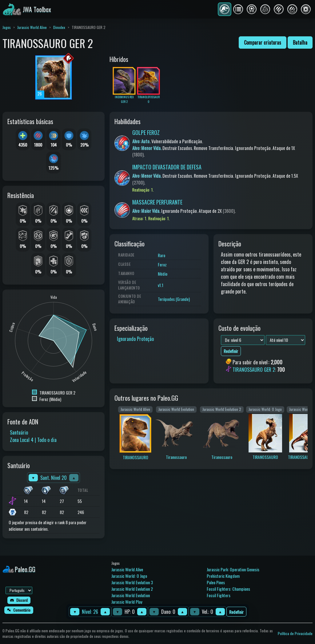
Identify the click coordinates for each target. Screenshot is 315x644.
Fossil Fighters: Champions (228, 589)
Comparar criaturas (263, 43)
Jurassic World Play (127, 602)
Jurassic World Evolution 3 (132, 582)
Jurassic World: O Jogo (129, 576)
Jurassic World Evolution (131, 595)
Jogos (7, 27)
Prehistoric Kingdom (223, 576)
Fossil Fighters (219, 595)
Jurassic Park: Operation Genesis (233, 569)
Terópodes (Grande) (174, 299)
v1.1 (161, 285)
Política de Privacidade (295, 633)
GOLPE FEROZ (146, 132)
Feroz (162, 264)
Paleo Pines (216, 582)
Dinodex (59, 27)
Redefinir (236, 612)
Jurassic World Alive (32, 27)
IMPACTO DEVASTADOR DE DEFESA (167, 167)
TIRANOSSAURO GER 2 (254, 370)
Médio (163, 274)
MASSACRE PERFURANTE (157, 202)
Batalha (300, 43)
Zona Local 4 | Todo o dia (33, 440)
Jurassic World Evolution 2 (132, 589)
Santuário (19, 432)
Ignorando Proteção (135, 339)
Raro (161, 255)
